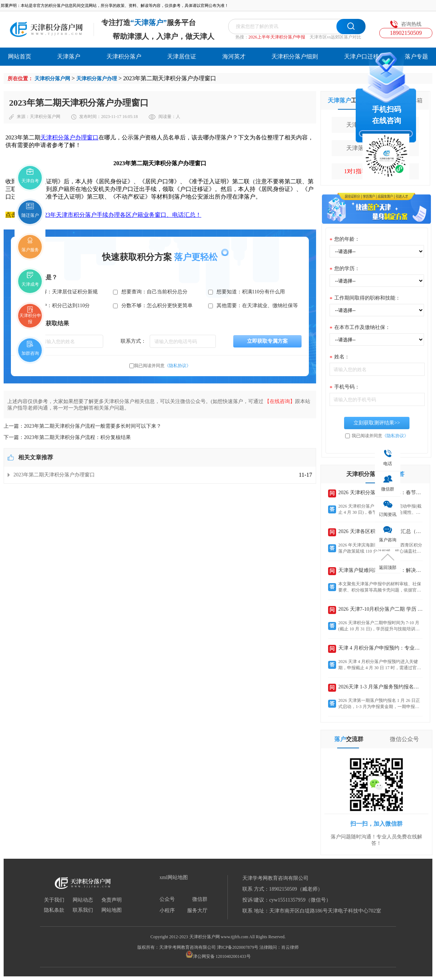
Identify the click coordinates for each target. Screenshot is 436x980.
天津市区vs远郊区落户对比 (336, 37)
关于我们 (54, 900)
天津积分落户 (124, 56)
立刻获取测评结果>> (377, 423)
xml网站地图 (174, 878)
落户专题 (416, 56)
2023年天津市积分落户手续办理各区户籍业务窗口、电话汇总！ (120, 215)
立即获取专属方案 (267, 341)
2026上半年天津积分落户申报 (277, 37)
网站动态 (83, 900)
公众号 (167, 899)
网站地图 (112, 910)
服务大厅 (197, 911)
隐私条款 (54, 910)
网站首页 (20, 56)
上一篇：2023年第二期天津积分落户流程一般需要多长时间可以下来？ (82, 426)
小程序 (167, 911)
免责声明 (112, 900)
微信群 (200, 899)
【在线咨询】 (280, 401)
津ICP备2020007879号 (238, 947)
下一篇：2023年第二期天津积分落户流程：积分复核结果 (67, 437)
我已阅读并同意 (162, 366)
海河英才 (234, 56)
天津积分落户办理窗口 (69, 137)
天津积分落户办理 (97, 79)
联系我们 (83, 910)
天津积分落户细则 (295, 56)
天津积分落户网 (52, 79)
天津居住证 (182, 56)
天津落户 (69, 56)
